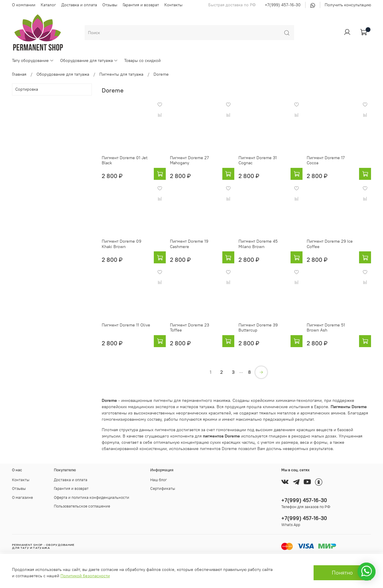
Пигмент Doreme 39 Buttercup (258, 328)
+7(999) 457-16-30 (283, 5)
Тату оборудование (33, 60)
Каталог (48, 5)
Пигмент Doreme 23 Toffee (190, 328)
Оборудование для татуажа (89, 60)
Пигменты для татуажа (121, 74)
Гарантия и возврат (141, 5)
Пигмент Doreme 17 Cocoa (326, 160)
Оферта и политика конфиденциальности (92, 497)
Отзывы (110, 5)
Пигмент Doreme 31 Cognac (258, 160)
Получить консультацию (348, 5)
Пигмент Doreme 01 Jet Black (125, 160)
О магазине (22, 497)
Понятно (342, 573)
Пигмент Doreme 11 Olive (126, 325)
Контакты (173, 5)
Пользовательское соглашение (82, 506)
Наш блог (159, 480)
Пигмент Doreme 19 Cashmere (189, 244)
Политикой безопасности (85, 576)
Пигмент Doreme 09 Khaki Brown (121, 244)
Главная (19, 74)
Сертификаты (163, 489)
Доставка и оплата (79, 5)
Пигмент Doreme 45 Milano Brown (258, 244)
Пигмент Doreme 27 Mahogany (189, 160)
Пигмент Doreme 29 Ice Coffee (330, 244)
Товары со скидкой (142, 60)
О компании (24, 5)
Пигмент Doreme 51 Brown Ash (326, 328)
